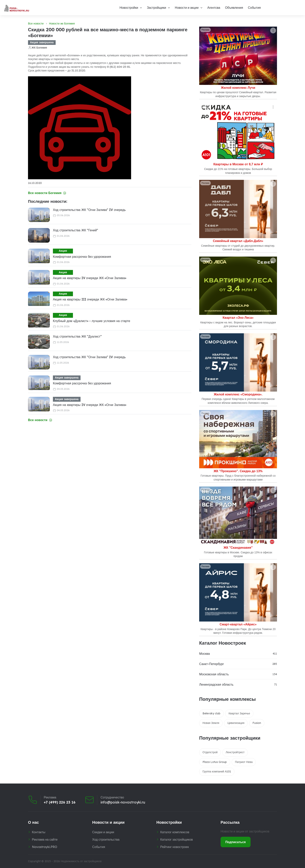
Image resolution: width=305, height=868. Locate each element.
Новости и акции (187, 8)
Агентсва (214, 8)
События (254, 8)
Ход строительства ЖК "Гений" (75, 230)
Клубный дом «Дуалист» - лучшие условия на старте (92, 321)
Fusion (257, 723)
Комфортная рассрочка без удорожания (82, 257)
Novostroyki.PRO (45, 847)
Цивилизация (236, 723)
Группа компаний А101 (217, 771)
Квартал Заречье (239, 713)
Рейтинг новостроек (175, 847)
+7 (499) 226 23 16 (60, 802)
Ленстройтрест (235, 752)
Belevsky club (211, 713)
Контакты (39, 832)
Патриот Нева (244, 762)
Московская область (214, 674)
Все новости (36, 24)
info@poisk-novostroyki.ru (123, 802)
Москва (205, 654)
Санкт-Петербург (212, 664)
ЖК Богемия (39, 48)
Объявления (234, 8)
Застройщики (156, 8)
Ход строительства (106, 839)
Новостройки (129, 8)
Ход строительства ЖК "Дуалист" (77, 336)
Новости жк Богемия (62, 24)
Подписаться (236, 842)
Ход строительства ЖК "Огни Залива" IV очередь (89, 210)
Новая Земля (211, 723)
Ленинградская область (216, 684)
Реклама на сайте (45, 839)
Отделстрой (210, 752)
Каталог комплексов (175, 832)
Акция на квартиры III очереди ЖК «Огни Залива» (90, 299)
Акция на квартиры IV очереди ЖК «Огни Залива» (90, 278)
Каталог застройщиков (177, 839)
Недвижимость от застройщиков (81, 861)
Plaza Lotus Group (215, 762)
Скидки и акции (103, 832)
